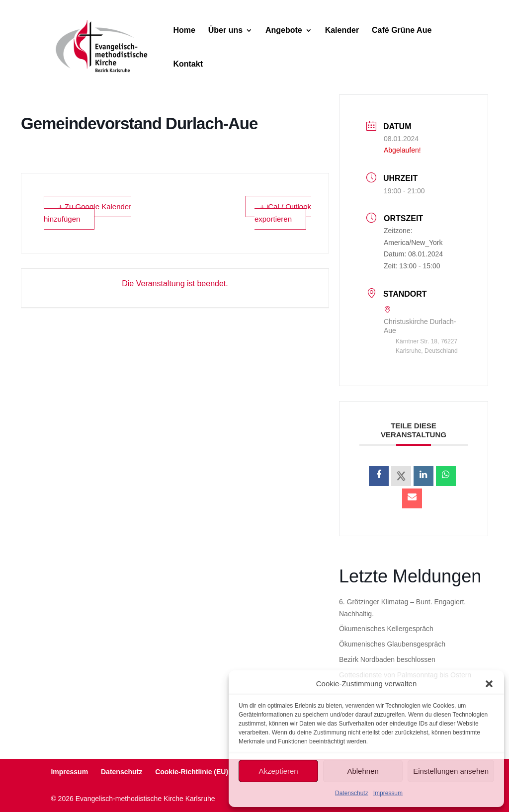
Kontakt (188, 64)
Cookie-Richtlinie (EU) (192, 772)
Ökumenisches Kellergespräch (386, 629)
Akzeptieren (278, 771)
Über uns (225, 31)
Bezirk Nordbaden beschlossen (387, 659)
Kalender (342, 31)
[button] (489, 684)
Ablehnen (363, 771)
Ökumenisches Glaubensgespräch (392, 644)
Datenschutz (352, 793)
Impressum (388, 793)
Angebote (284, 31)
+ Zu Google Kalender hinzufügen (87, 213)
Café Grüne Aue (402, 31)
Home (184, 31)
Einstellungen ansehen (451, 771)
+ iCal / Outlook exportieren (283, 213)
